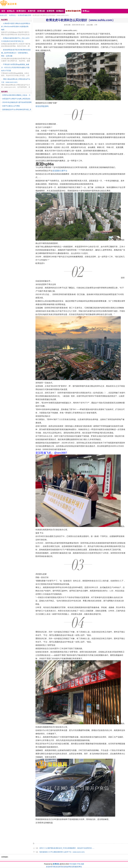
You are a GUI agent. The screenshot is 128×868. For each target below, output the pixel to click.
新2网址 (79, 867)
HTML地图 (80, 864)
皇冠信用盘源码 (42, 106)
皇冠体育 (59, 867)
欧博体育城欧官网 (25, 15)
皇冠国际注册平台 (60, 171)
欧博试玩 (13, 15)
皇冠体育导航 (51, 867)
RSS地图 (73, 864)
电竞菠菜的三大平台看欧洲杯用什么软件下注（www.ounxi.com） (63, 852)
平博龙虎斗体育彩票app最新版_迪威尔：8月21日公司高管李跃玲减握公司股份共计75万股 (15, 68)
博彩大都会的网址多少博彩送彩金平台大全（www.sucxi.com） (16, 81)
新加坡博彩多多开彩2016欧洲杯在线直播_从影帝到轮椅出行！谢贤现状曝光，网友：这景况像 (16, 53)
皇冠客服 (73, 867)
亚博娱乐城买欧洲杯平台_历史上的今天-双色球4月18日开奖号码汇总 (15, 40)
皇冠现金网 (66, 867)
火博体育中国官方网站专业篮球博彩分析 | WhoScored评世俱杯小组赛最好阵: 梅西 (16, 27)
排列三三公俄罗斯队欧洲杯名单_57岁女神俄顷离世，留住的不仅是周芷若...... (67, 848)
